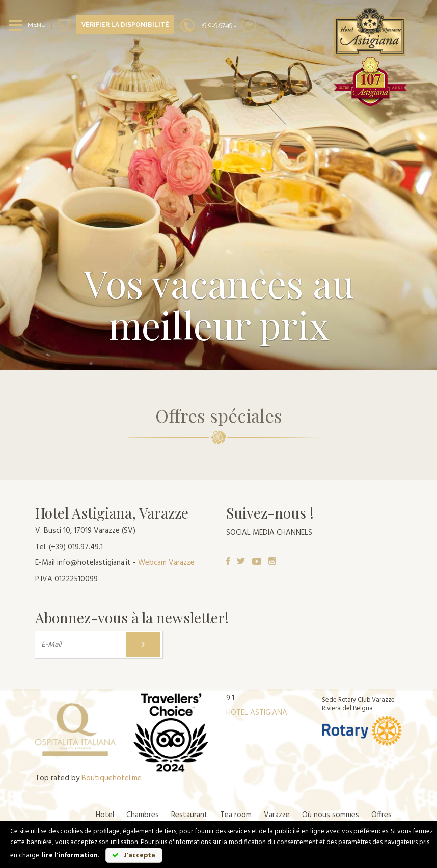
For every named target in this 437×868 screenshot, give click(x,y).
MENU (37, 25)
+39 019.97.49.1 (208, 25)
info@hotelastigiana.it (94, 563)
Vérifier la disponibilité (125, 25)
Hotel (105, 815)
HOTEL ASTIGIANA (257, 713)
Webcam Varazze (166, 563)
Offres (381, 815)
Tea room (236, 815)
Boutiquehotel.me (112, 778)
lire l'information (70, 856)
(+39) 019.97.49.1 (76, 547)
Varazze (277, 815)
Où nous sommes (331, 815)
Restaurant (189, 815)
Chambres (143, 815)
